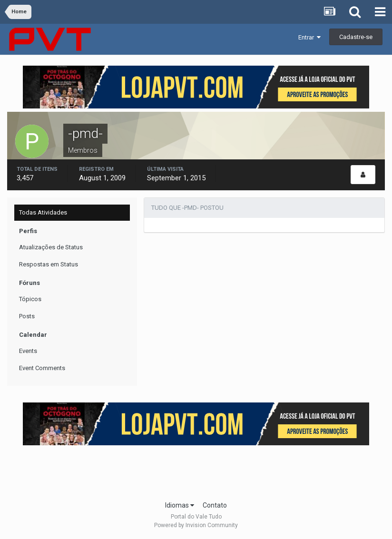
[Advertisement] (196, 470)
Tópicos (30, 299)
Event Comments (42, 368)
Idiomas (180, 505)
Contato (215, 505)
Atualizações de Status (51, 247)
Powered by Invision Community (196, 525)
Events (28, 351)
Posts (27, 316)
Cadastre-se (356, 37)
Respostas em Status (49, 264)
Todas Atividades (43, 212)
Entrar (309, 37)
